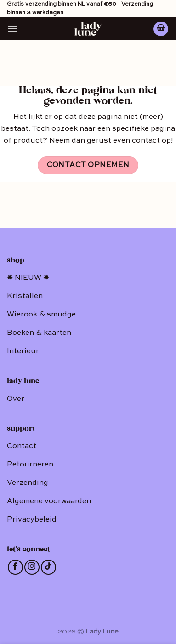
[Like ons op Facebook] (15, 567)
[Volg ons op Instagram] (32, 567)
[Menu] (12, 29)
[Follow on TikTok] (48, 567)
